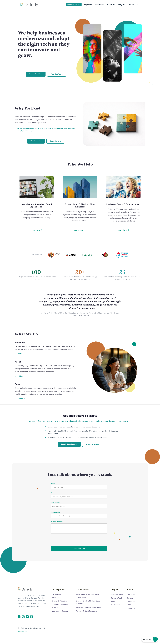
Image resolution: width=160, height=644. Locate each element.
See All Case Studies (69, 444)
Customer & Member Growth (60, 606)
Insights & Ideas (117, 594)
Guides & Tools (117, 598)
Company (54, 493)
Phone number (56, 512)
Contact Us (133, 5)
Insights (115, 590)
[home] (29, 5)
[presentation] (66, 539)
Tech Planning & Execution (57, 596)
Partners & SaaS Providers (86, 611)
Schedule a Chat (74, 5)
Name (53, 483)
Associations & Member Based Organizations (88, 596)
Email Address (55, 502)
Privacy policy (23, 631)
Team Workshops (115, 603)
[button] (88, 5)
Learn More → (20, 354)
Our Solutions (55, 141)
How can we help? (57, 522)
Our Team (131, 594)
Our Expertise (36, 141)
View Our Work (57, 74)
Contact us (131, 608)
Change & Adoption (59, 601)
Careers (130, 598)
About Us (132, 590)
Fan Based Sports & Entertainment (89, 607)
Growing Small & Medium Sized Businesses (88, 602)
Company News (131, 603)
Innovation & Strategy (60, 611)
